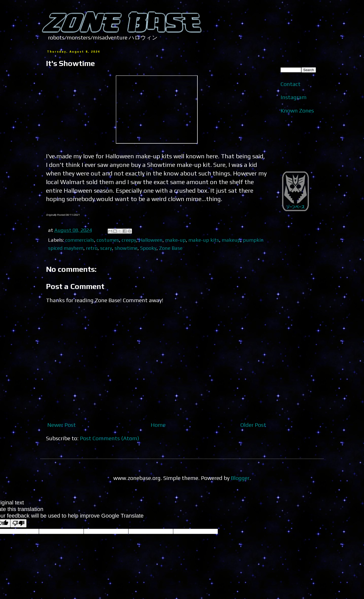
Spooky (148, 248)
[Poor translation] (18, 523)
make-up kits (204, 240)
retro (92, 248)
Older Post (253, 425)
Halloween (151, 240)
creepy (129, 240)
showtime (126, 248)
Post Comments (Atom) (110, 438)
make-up (175, 240)
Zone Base (171, 248)
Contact (291, 84)
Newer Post (62, 425)
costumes (108, 240)
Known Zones (297, 110)
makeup (231, 240)
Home (158, 425)
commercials (80, 240)
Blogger (240, 478)
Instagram (294, 97)
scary (106, 248)
